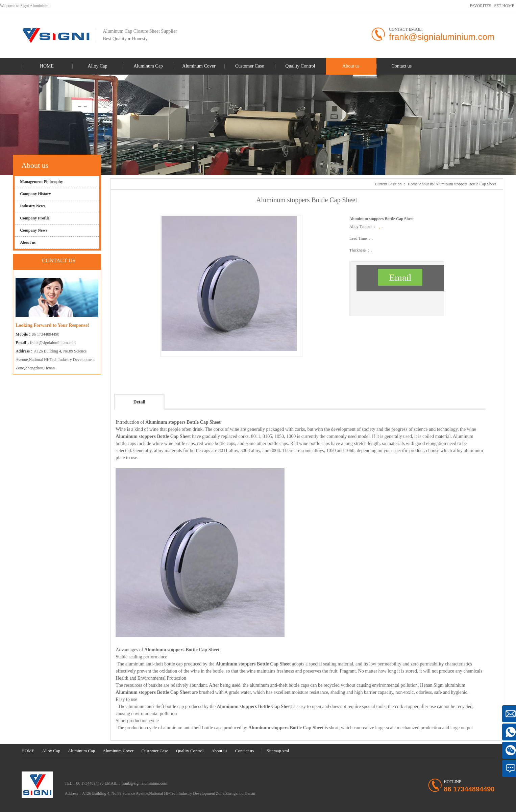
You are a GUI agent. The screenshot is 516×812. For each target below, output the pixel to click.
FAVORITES (481, 6)
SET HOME (504, 6)
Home (412, 184)
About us (426, 184)
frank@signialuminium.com (53, 343)
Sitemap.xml (278, 751)
